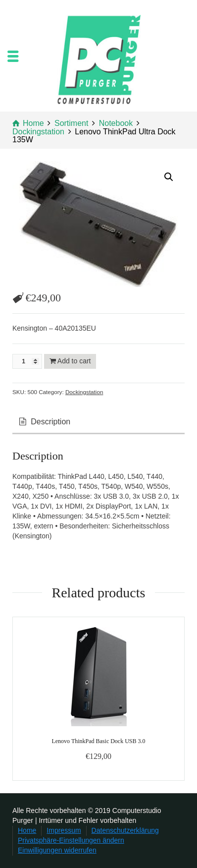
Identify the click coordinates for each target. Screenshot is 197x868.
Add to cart (74, 361)
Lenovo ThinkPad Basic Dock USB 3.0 (98, 741)
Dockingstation (84, 392)
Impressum (64, 830)
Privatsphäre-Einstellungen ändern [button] (71, 840)
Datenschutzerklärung (125, 830)
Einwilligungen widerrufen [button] (57, 850)
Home (27, 830)
